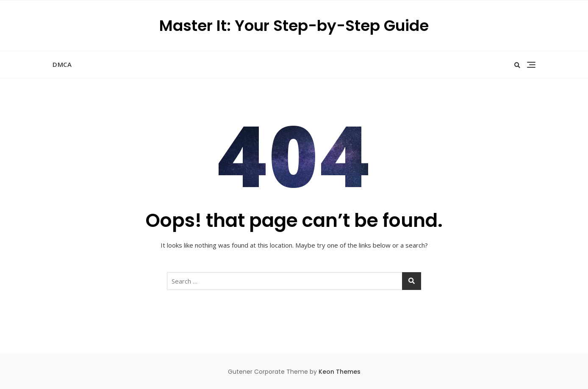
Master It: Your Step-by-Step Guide (294, 26)
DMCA (62, 64)
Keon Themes (340, 372)
